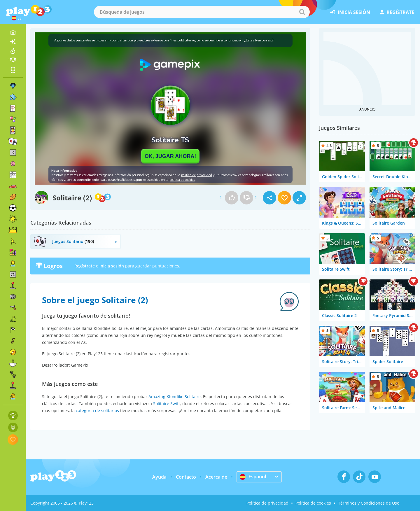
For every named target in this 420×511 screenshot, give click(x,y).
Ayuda (159, 477)
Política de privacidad (267, 503)
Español (253, 477)
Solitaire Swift (167, 404)
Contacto (186, 477)
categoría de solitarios (97, 411)
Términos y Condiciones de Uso (369, 503)
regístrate (397, 12)
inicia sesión (350, 12)
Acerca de (216, 477)
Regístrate (85, 266)
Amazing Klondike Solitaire (175, 397)
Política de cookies (313, 503)
